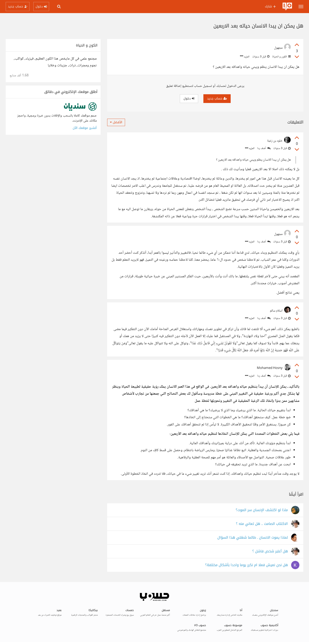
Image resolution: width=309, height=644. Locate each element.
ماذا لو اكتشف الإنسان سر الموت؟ (262, 510)
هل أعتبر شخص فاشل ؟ (270, 551)
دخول (189, 98)
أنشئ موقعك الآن (85, 128)
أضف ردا (264, 148)
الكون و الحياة (281, 57)
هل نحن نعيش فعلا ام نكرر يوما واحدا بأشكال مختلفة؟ (246, 565)
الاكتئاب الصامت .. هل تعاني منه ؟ (262, 524)
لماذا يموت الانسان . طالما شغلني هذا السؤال (253, 538)
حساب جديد (217, 98)
